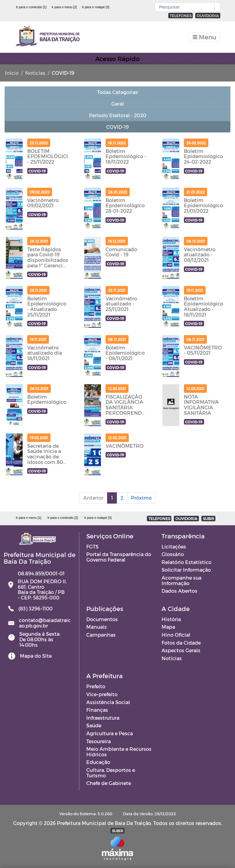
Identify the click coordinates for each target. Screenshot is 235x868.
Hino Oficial (176, 635)
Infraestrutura (103, 718)
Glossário (173, 554)
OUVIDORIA (208, 16)
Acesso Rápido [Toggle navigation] (117, 59)
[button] (216, 7)
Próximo (141, 498)
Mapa (168, 627)
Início (12, 73)
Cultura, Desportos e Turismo (111, 773)
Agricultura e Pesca (110, 733)
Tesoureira (99, 741)
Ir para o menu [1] (29, 518)
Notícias (35, 73)
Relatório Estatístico (187, 562)
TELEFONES (181, 16)
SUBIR (209, 519)
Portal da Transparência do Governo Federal (119, 557)
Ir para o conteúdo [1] (31, 7)
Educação (98, 762)
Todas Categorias (117, 92)
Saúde (94, 725)
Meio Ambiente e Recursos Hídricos (119, 752)
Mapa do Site (36, 656)
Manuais (97, 627)
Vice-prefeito (102, 694)
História (171, 619)
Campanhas (101, 635)
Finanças (97, 710)
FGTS (92, 546)
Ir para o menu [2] (64, 7)
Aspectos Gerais (181, 650)
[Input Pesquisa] (186, 7)
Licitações (174, 546)
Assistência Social (108, 702)
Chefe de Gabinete (109, 783)
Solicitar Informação (186, 570)
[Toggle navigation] (205, 37)
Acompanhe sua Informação (181, 580)
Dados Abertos (179, 591)
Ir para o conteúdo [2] (63, 518)
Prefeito (96, 686)
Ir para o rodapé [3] (96, 7)
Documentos (102, 619)
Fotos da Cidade (181, 643)
